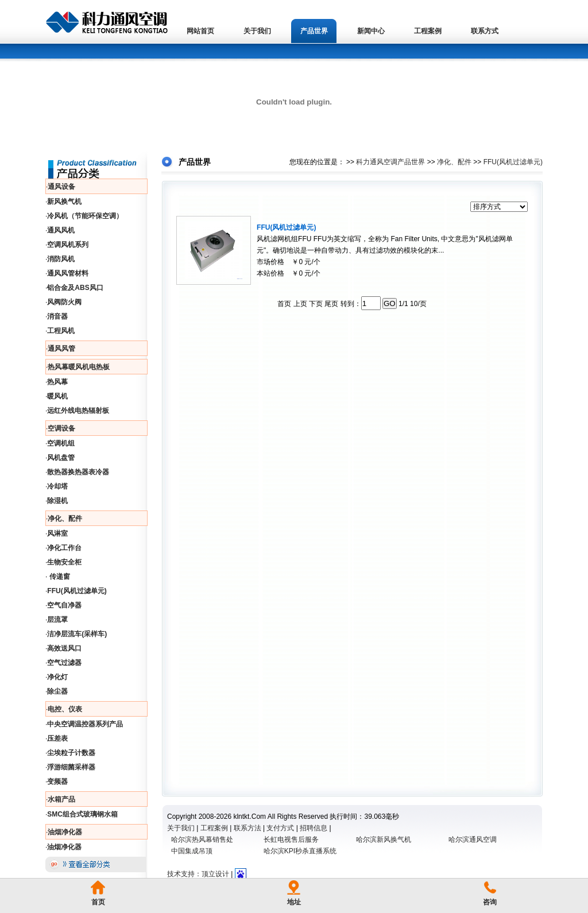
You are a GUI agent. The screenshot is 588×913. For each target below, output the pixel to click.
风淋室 (57, 533)
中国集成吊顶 (192, 851)
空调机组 (61, 443)
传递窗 (58, 577)
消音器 (57, 316)
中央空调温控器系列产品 (85, 724)
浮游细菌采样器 (71, 767)
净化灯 (57, 677)
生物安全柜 (64, 562)
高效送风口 (64, 648)
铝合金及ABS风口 (75, 288)
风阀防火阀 (64, 302)
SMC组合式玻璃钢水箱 (82, 814)
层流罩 (57, 620)
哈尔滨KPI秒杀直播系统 (300, 851)
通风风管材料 (68, 273)
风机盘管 (61, 458)
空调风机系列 (68, 245)
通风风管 (61, 349)
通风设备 (61, 187)
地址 (294, 902)
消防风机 (61, 259)
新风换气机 (64, 202)
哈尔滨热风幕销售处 (202, 840)
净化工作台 (64, 548)
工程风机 (61, 331)
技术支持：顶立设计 (198, 874)
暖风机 (57, 396)
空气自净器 (64, 605)
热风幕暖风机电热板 (79, 367)
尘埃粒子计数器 (71, 753)
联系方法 (247, 828)
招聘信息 (314, 828)
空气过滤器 (64, 663)
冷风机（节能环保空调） (85, 216)
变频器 (57, 782)
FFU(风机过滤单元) (77, 591)
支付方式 (280, 828)
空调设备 (61, 428)
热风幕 (57, 382)
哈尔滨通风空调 (473, 840)
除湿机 (57, 501)
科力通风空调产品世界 (390, 162)
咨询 (490, 902)
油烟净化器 (65, 832)
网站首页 (200, 31)
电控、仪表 (65, 709)
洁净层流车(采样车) (77, 634)
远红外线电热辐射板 (78, 411)
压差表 (57, 738)
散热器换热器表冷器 (78, 472)
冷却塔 (57, 486)
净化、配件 (65, 519)
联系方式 (485, 31)
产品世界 (314, 31)
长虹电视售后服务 (291, 840)
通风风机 (61, 230)
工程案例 (428, 31)
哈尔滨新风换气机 (384, 840)
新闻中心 (371, 31)
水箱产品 (61, 799)
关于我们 (257, 31)
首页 (98, 902)
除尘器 (57, 691)
